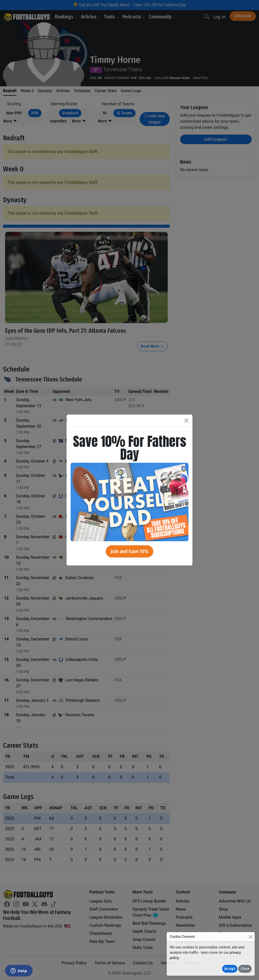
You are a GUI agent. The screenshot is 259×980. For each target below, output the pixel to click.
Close (245, 969)
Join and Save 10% (129, 551)
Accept (230, 969)
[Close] (251, 937)
